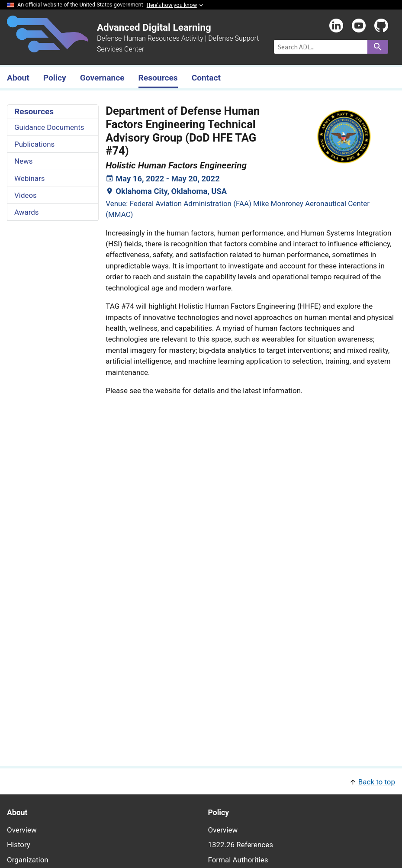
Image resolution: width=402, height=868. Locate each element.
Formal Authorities (238, 860)
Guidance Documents (49, 127)
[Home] (48, 47)
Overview (22, 830)
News (24, 161)
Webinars (29, 178)
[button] (201, 781)
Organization (28, 860)
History (19, 845)
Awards (27, 212)
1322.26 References (241, 845)
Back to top (377, 782)
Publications (34, 144)
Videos (26, 195)
